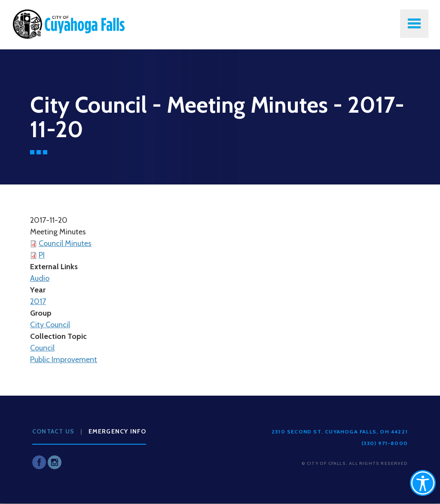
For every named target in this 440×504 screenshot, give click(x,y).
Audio (40, 278)
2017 (38, 301)
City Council (50, 325)
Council (42, 348)
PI (42, 255)
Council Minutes (65, 243)
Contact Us (53, 431)
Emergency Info (118, 431)
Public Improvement (64, 360)
